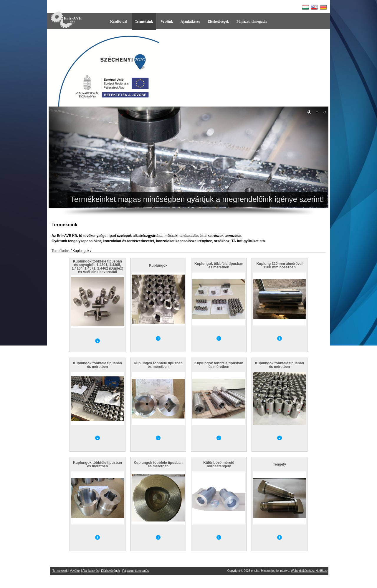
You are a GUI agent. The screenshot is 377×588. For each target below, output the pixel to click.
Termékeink (144, 21)
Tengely (280, 464)
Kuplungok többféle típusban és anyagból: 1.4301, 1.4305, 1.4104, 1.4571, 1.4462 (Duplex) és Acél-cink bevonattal (98, 267)
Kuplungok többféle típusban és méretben (219, 265)
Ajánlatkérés (190, 21)
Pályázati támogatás (252, 21)
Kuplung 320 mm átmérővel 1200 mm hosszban (280, 265)
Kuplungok (158, 265)
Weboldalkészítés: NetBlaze (309, 571)
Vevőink (167, 21)
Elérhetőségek (218, 21)
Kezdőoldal (119, 21)
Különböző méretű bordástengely (219, 464)
